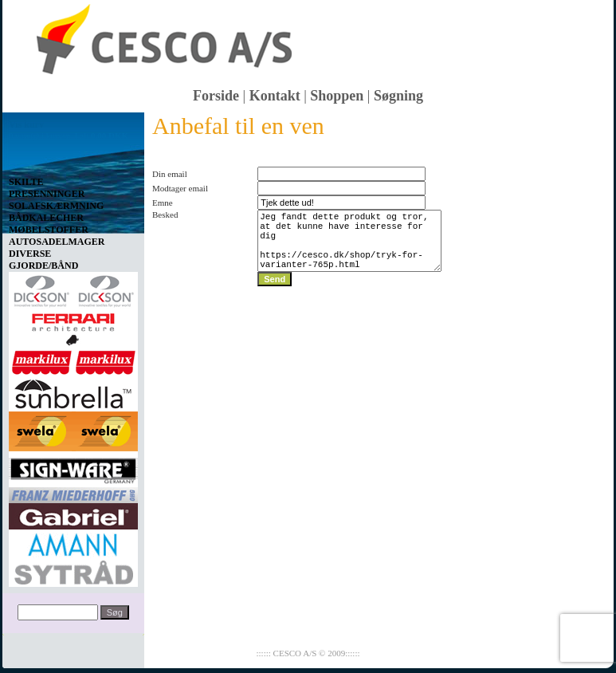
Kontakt (275, 96)
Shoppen (337, 96)
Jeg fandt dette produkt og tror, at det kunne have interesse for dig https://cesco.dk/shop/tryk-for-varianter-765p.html (350, 248)
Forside (216, 96)
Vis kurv (26, 124)
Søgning (398, 96)
